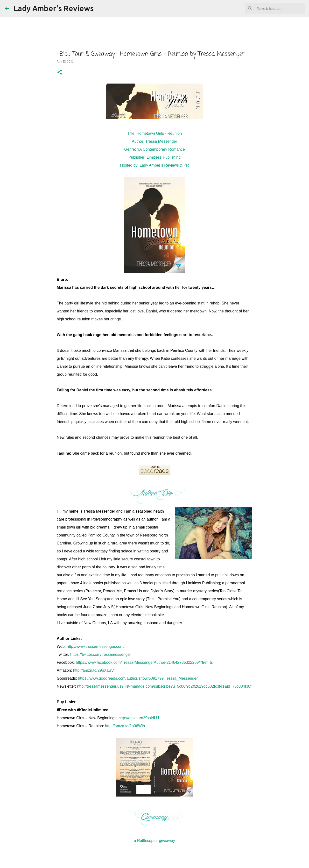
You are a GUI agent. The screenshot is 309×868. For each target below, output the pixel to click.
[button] (60, 73)
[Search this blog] (280, 8)
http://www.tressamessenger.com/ (96, 646)
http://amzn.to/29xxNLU (139, 718)
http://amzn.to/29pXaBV (94, 670)
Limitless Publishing (164, 157)
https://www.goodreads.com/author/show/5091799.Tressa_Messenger (138, 678)
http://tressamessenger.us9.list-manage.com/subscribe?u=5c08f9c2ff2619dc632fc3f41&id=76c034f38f (164, 686)
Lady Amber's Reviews (54, 8)
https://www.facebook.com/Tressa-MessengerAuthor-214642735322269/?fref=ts (144, 662)
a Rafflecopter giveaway (154, 841)
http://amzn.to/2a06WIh (125, 726)
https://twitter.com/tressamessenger (101, 654)
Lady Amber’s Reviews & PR (164, 165)
